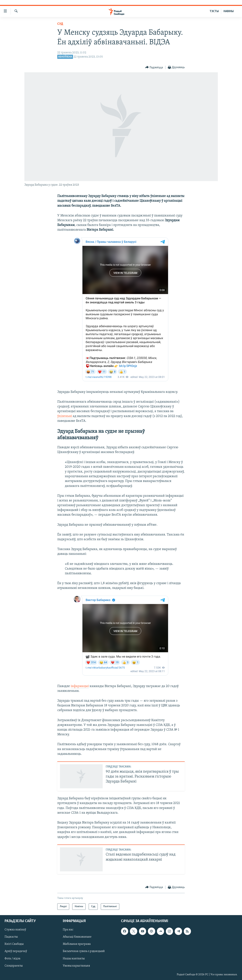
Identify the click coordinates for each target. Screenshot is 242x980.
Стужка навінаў (15, 930)
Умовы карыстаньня (76, 966)
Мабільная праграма (77, 944)
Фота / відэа (12, 959)
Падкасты (11, 937)
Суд (60, 24)
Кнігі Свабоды (14, 944)
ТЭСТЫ (214, 11)
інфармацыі (80, 686)
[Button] (154, 67)
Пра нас (68, 930)
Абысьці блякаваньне (77, 937)
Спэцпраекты (14, 966)
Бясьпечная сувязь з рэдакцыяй (84, 951)
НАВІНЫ (229, 11)
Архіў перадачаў (16, 951)
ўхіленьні (65, 416)
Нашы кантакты (74, 959)
